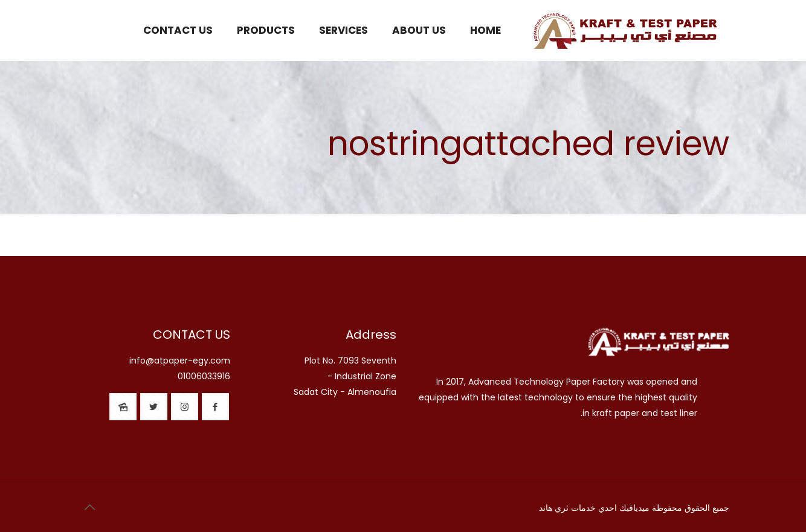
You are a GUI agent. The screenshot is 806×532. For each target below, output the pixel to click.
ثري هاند (554, 508)
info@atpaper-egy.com (180, 361)
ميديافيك (634, 508)
